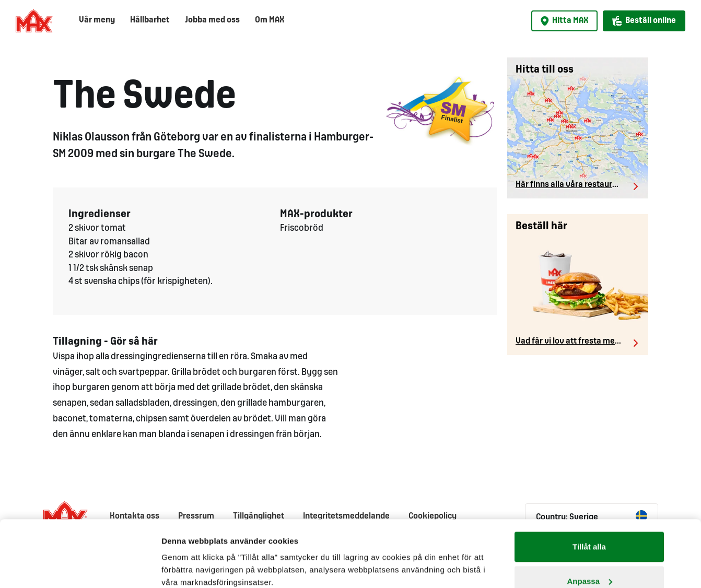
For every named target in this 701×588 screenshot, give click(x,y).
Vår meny (97, 20)
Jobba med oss (212, 20)
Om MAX (270, 20)
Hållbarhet (150, 20)
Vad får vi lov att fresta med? (570, 341)
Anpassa (589, 526)
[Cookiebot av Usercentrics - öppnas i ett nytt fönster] (92, 568)
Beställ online (644, 21)
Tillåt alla (589, 492)
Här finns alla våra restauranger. (576, 185)
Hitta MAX (564, 21)
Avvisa (589, 560)
